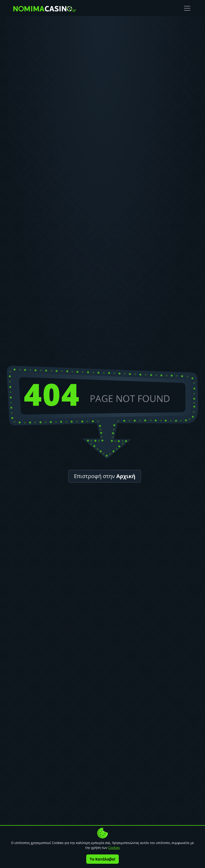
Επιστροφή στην (105, 476)
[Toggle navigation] (187, 8)
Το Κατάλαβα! (102, 859)
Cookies (114, 848)
